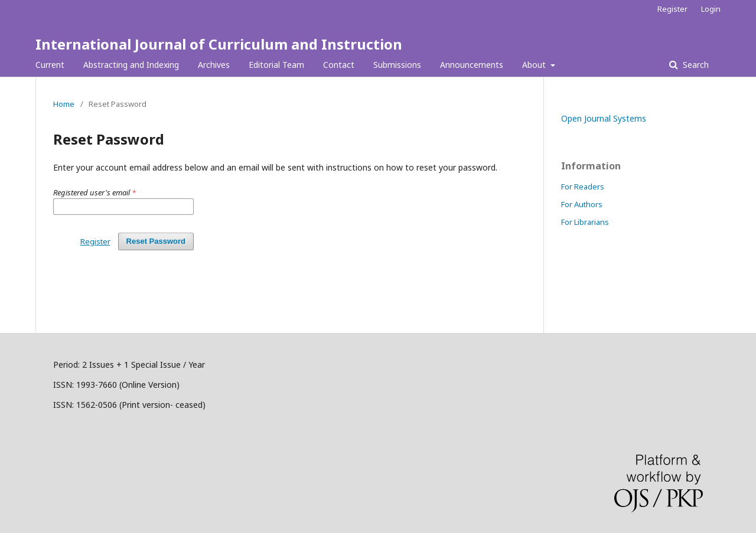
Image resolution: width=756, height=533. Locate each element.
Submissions (397, 65)
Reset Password (156, 241)
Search (695, 65)
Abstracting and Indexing (131, 65)
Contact (339, 65)
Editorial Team (276, 65)
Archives (214, 65)
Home (64, 104)
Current (50, 65)
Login (711, 9)
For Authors (582, 204)
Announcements (472, 65)
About (535, 65)
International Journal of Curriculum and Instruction (219, 44)
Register (672, 9)
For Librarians (585, 222)
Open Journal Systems (604, 118)
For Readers (583, 187)
